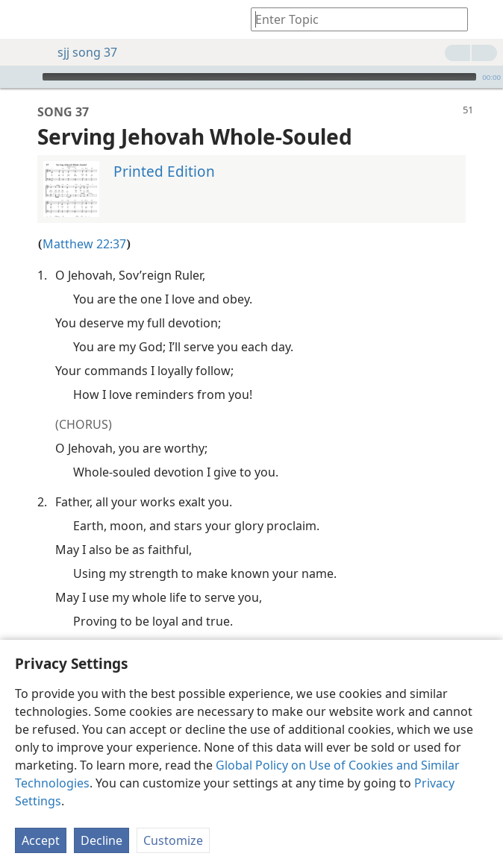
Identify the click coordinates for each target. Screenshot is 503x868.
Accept (41, 840)
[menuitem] (22, 19)
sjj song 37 (80, 52)
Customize (173, 840)
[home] (22, 19)
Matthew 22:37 (84, 221)
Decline (101, 840)
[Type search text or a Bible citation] (352, 19)
